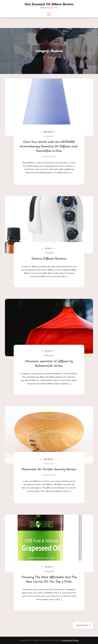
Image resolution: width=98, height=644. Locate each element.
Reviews (48, 132)
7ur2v (54, 157)
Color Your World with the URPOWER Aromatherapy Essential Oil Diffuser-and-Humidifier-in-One (49, 146)
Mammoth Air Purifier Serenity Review (49, 469)
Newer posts (82, 625)
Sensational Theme (70, 640)
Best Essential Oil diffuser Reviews (49, 4)
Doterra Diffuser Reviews (49, 258)
